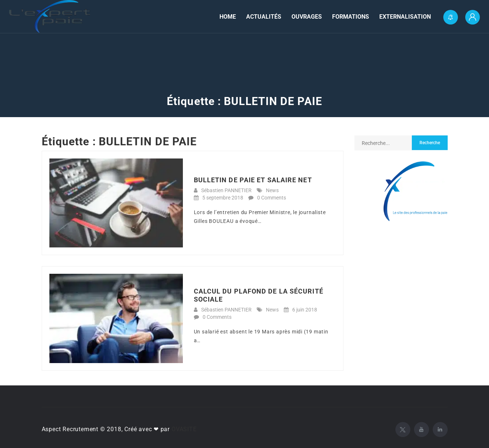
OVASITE (184, 429)
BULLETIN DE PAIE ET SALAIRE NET (253, 180)
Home (228, 17)
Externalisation (405, 17)
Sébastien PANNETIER (226, 190)
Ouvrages (307, 17)
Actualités (264, 17)
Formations (351, 17)
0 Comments (272, 198)
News (272, 190)
